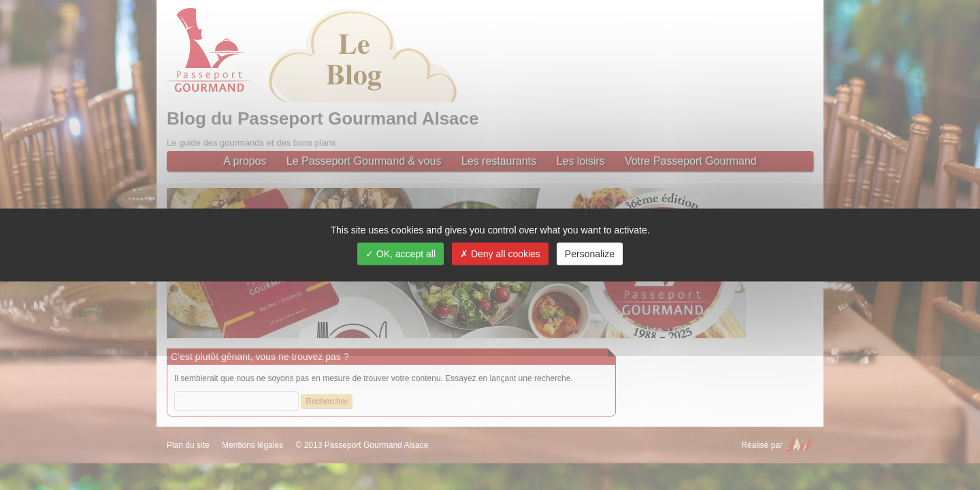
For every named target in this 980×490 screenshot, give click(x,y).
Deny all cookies (500, 254)
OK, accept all (401, 254)
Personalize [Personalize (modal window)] (590, 254)
